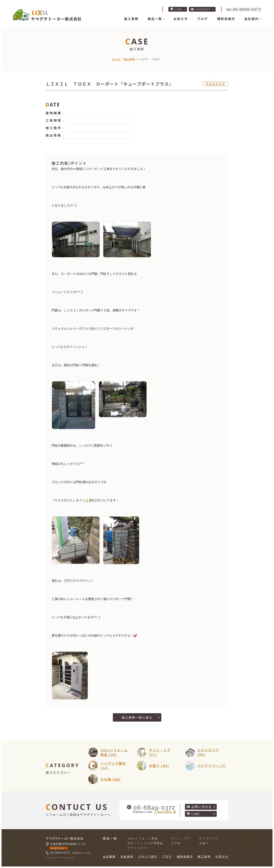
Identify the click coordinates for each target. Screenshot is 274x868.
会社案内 (252, 19)
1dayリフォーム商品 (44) (114, 752)
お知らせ (181, 19)
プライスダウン (139, 848)
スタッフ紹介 (148, 856)
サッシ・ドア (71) (160, 752)
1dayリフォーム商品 (143, 838)
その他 (176, 843)
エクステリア (216, 84)
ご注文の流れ (165, 812)
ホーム (116, 59)
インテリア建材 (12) (113, 766)
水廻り (204, 843)
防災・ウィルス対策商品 (145, 843)
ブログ (203, 19)
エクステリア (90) (208, 752)
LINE (176, 9)
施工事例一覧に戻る (137, 717)
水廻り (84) (159, 766)
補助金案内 (226, 19)
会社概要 (109, 856)
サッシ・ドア (181, 838)
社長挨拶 (127, 856)
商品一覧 (155, 19)
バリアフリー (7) (212, 766)
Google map (57, 848)
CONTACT (201, 9)
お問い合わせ (199, 807)
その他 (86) (111, 779)
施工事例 (131, 19)
